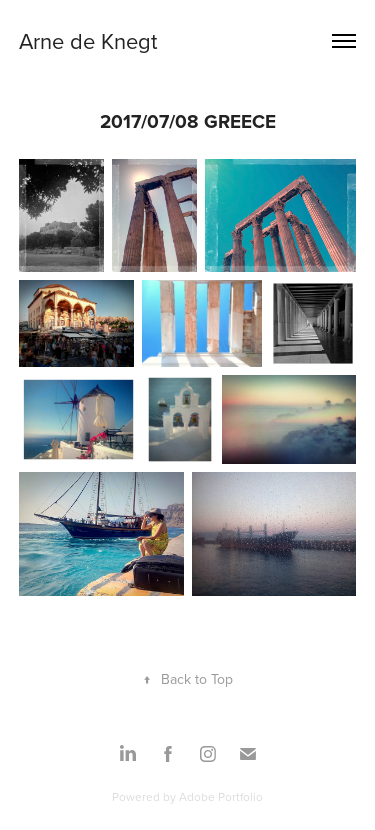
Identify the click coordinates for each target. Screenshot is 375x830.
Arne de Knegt (88, 40)
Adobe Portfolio (221, 796)
